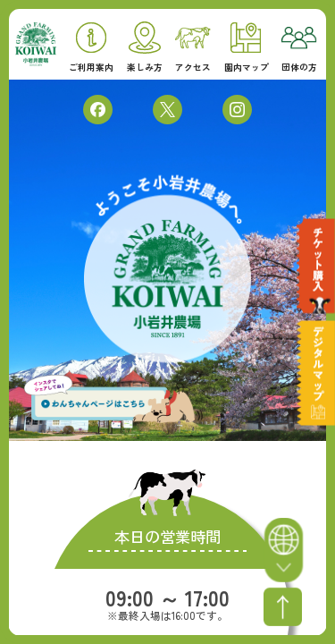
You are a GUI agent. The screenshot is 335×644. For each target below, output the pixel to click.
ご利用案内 (91, 48)
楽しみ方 (145, 47)
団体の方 (299, 50)
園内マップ (247, 48)
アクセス (193, 50)
